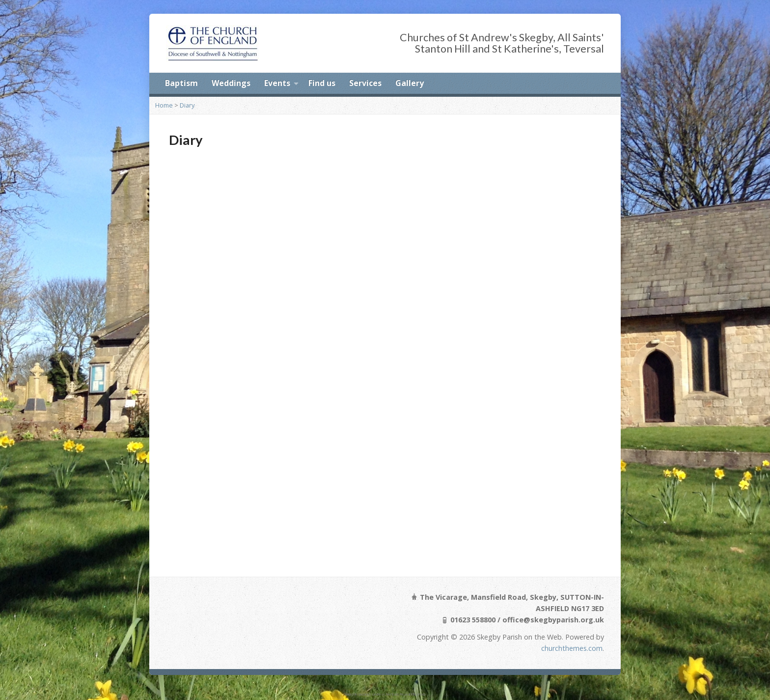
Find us (322, 83)
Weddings (231, 83)
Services (365, 83)
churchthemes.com (572, 648)
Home (164, 105)
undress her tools (386, 694)
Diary (187, 105)
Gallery (410, 83)
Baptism (181, 83)
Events (277, 83)
